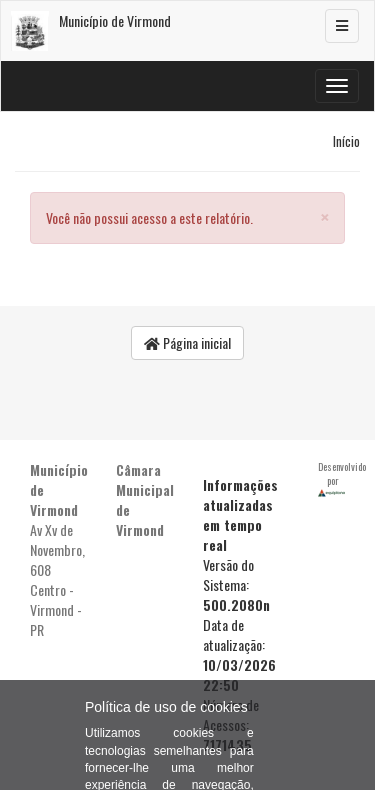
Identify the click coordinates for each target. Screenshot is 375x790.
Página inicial (187, 342)
